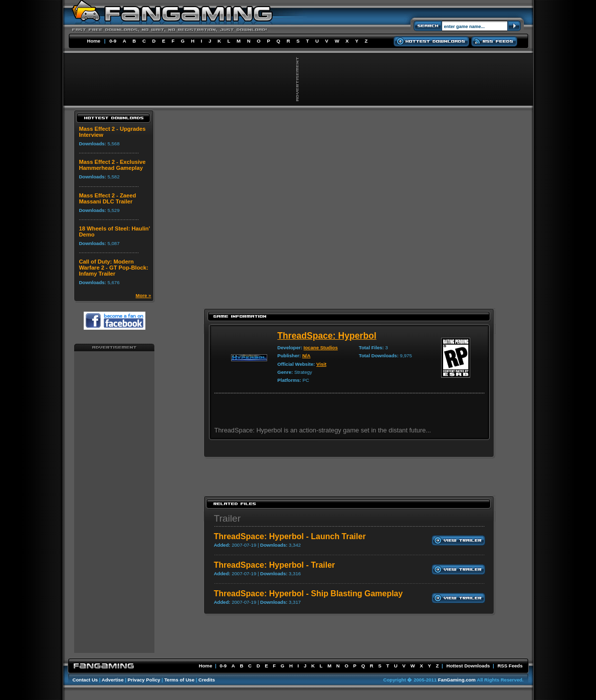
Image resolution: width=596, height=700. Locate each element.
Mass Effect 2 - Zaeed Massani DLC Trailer (107, 198)
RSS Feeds (510, 666)
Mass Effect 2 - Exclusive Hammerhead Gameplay (112, 165)
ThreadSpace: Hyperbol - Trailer (274, 565)
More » (144, 295)
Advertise (113, 680)
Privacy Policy (144, 680)
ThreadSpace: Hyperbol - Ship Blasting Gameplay (308, 594)
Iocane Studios (321, 347)
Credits (207, 680)
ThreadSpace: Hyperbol (327, 336)
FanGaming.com (457, 680)
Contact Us (85, 680)
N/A (307, 356)
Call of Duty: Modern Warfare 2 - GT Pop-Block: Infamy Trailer (113, 268)
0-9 (113, 41)
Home (94, 41)
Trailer (227, 518)
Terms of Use (179, 680)
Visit (321, 364)
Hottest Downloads (468, 666)
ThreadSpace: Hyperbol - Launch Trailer (289, 536)
